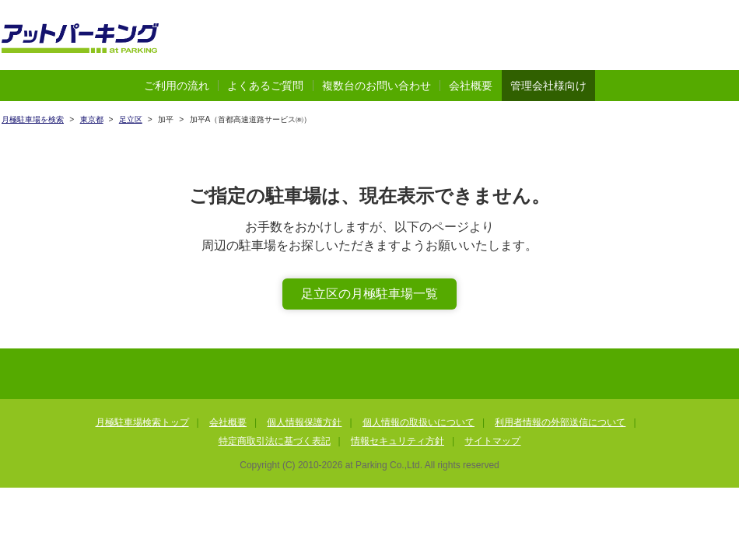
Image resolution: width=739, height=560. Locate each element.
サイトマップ (492, 441)
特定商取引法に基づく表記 (275, 441)
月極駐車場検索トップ (142, 422)
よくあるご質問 (265, 86)
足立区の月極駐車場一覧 (369, 294)
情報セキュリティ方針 (398, 441)
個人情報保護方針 (304, 422)
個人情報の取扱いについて (419, 422)
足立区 (131, 119)
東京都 (92, 119)
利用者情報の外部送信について (560, 422)
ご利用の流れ (177, 86)
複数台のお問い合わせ (377, 86)
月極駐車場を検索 (33, 119)
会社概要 (471, 86)
